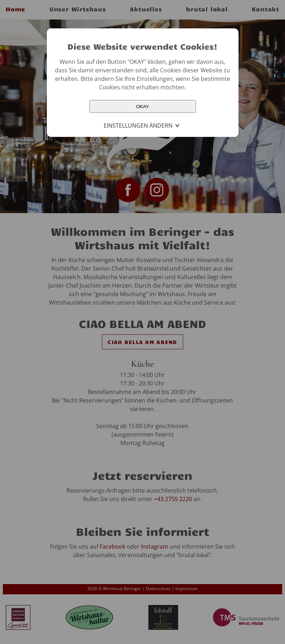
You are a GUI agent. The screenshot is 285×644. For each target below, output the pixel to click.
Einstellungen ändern (138, 126)
